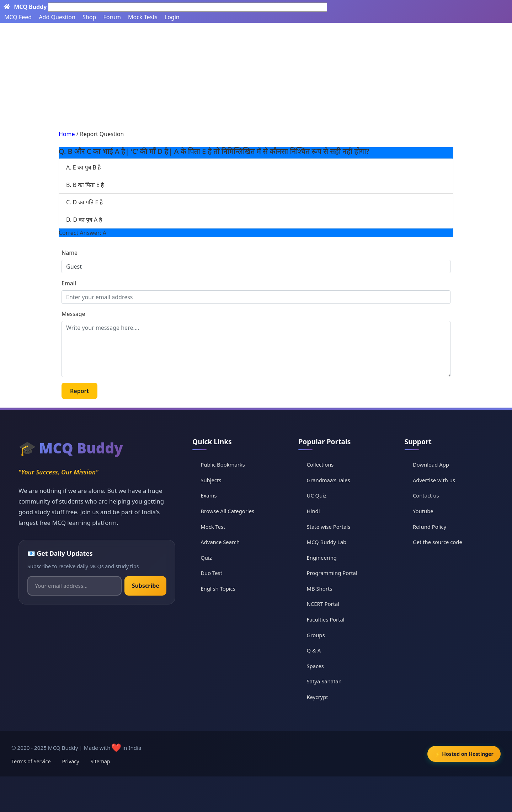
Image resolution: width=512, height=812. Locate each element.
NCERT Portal (325, 604)
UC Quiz (319, 495)
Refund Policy (431, 526)
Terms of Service (31, 761)
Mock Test (216, 526)
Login (172, 17)
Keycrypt (320, 697)
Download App (432, 464)
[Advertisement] (256, 76)
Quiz (209, 557)
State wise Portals (331, 526)
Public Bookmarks (226, 464)
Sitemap (100, 761)
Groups (318, 635)
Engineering (324, 557)
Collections (322, 464)
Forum (112, 17)
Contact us (427, 495)
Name (70, 253)
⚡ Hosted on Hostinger (462, 754)
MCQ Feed (18, 17)
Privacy (71, 761)
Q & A (316, 650)
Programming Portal (335, 573)
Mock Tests (143, 17)
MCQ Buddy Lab (329, 542)
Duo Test (214, 573)
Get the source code (439, 542)
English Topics (221, 588)
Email (69, 283)
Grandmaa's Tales (331, 480)
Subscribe (147, 586)
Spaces (317, 666)
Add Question (57, 17)
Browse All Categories (231, 511)
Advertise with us (435, 480)
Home (67, 134)
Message (73, 314)
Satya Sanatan (327, 681)
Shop (89, 17)
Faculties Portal (328, 619)
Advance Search (223, 542)
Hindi (315, 511)
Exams (212, 495)
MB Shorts (322, 588)
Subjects (214, 480)
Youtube (424, 511)
